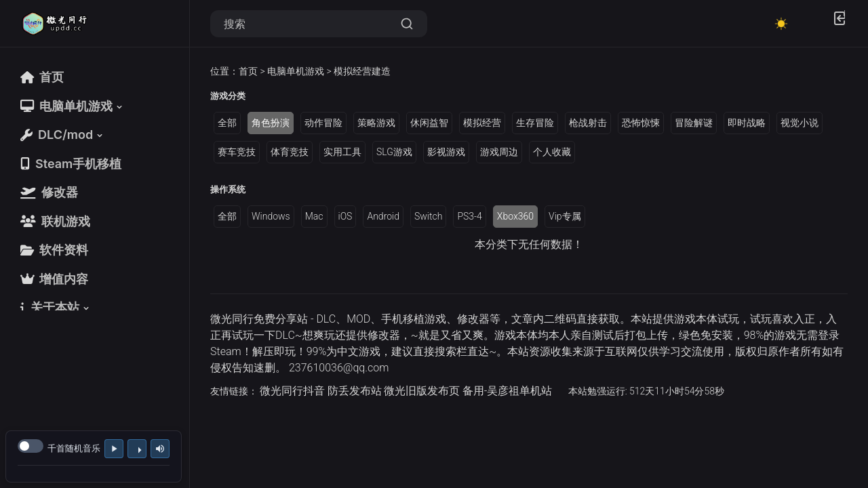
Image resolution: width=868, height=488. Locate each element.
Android (383, 216)
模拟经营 (482, 123)
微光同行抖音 (292, 391)
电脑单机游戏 (296, 71)
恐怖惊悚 (641, 123)
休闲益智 (429, 123)
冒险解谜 (694, 123)
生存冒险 (535, 123)
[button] (73, 106)
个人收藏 (552, 152)
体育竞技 (290, 152)
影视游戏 (446, 152)
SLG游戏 (394, 152)
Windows (271, 216)
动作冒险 (323, 123)
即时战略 (747, 123)
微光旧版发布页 (422, 391)
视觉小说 (800, 123)
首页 (248, 71)
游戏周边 (499, 152)
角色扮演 (271, 123)
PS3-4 (469, 216)
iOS (346, 216)
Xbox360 (515, 216)
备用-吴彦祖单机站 (508, 391)
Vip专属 (565, 216)
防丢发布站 (355, 391)
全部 (227, 123)
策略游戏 (376, 123)
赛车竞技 (237, 152)
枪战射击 (588, 123)
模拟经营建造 (362, 71)
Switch (428, 216)
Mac (314, 216)
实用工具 (342, 152)
